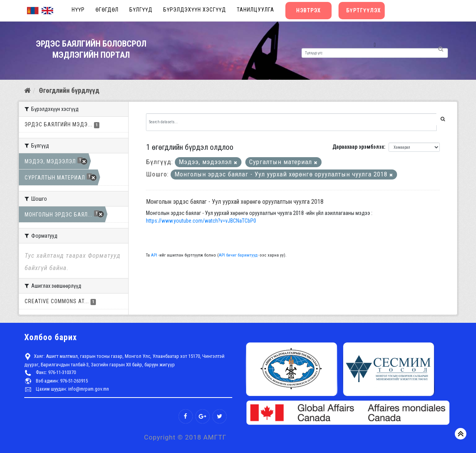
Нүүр (78, 10)
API (154, 255)
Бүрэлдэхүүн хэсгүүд (195, 10)
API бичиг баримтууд (238, 255)
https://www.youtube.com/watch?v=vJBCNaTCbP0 (201, 221)
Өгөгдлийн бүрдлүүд (69, 90)
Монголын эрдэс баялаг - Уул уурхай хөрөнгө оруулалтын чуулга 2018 (235, 202)
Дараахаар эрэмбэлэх (358, 147)
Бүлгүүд (141, 10)
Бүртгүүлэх (364, 10)
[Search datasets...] (292, 122)
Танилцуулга (256, 10)
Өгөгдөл (107, 10)
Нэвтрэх (308, 10)
